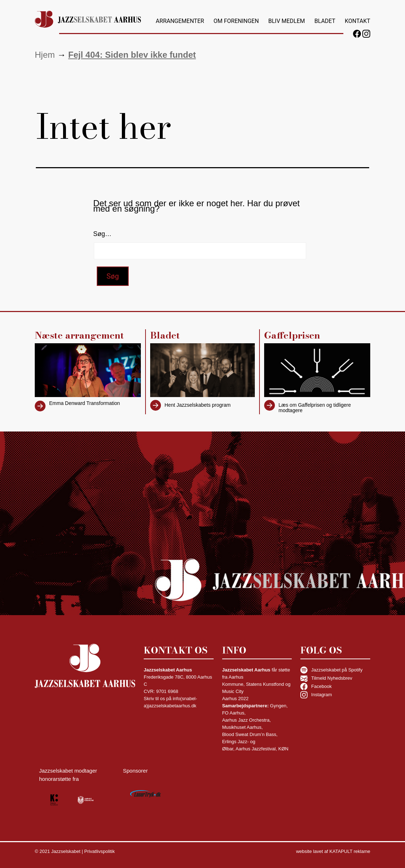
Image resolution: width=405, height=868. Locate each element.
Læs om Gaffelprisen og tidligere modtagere (315, 408)
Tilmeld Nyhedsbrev (326, 678)
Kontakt (358, 21)
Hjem (45, 55)
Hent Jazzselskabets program (197, 405)
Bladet (325, 21)
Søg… (102, 234)
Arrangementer (180, 21)
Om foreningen (236, 21)
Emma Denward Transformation (85, 403)
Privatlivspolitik (99, 851)
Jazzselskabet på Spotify (331, 670)
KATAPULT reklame (350, 851)
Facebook (316, 687)
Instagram (316, 695)
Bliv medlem (286, 21)
